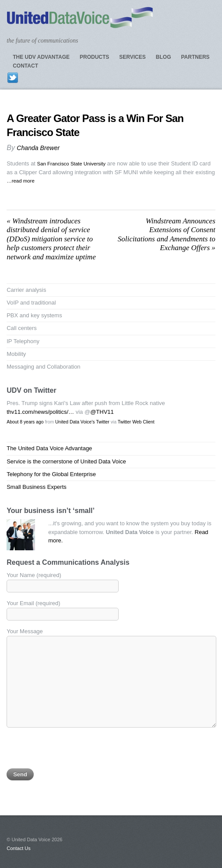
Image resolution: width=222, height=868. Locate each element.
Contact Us (19, 848)
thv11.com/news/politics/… (40, 412)
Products (94, 57)
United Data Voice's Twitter (82, 422)
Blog (164, 57)
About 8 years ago (25, 422)
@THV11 (102, 412)
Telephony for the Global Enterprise (51, 474)
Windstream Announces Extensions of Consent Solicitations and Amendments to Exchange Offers (167, 234)
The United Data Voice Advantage (49, 448)
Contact (25, 66)
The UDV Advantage (41, 57)
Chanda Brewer (38, 148)
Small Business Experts (37, 487)
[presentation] (73, 751)
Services (132, 57)
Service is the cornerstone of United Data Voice (66, 461)
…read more (21, 181)
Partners (195, 57)
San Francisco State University (71, 164)
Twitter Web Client (136, 422)
